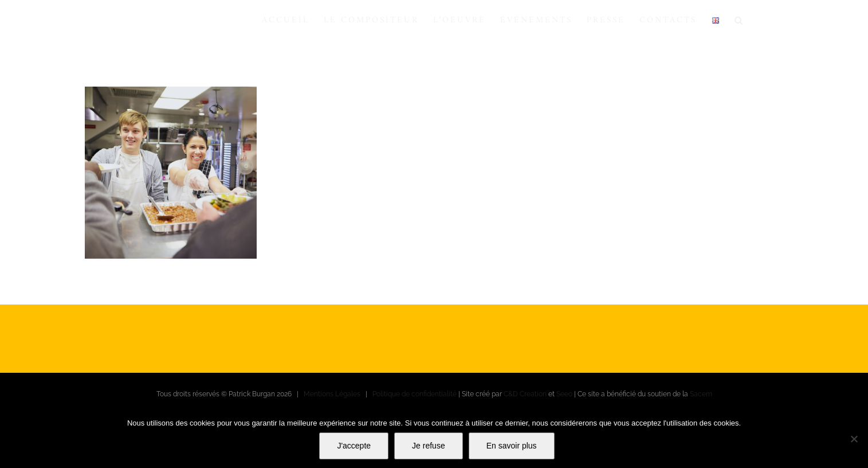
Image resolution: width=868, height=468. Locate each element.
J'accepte (354, 446)
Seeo (564, 394)
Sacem (701, 394)
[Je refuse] (854, 439)
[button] (739, 20)
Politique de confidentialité (415, 394)
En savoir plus (512, 446)
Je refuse (429, 446)
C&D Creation (525, 394)
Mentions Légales (332, 394)
